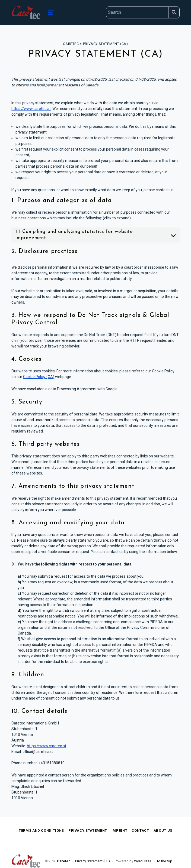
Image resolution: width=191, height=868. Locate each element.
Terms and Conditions (41, 830)
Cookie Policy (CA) (39, 377)
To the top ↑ (166, 861)
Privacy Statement (88, 830)
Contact (140, 830)
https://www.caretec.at (31, 109)
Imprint (119, 830)
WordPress (143, 861)
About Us (163, 830)
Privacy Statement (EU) (93, 861)
